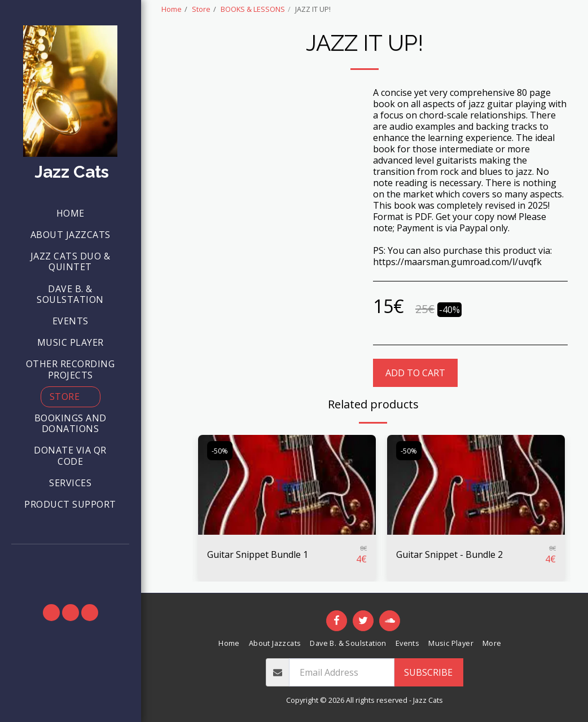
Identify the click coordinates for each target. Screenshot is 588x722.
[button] (71, 559)
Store (201, 9)
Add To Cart (415, 373)
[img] (287, 485)
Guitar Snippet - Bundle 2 (449, 554)
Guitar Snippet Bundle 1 (258, 554)
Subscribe (428, 672)
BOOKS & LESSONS (253, 9)
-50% (220, 451)
